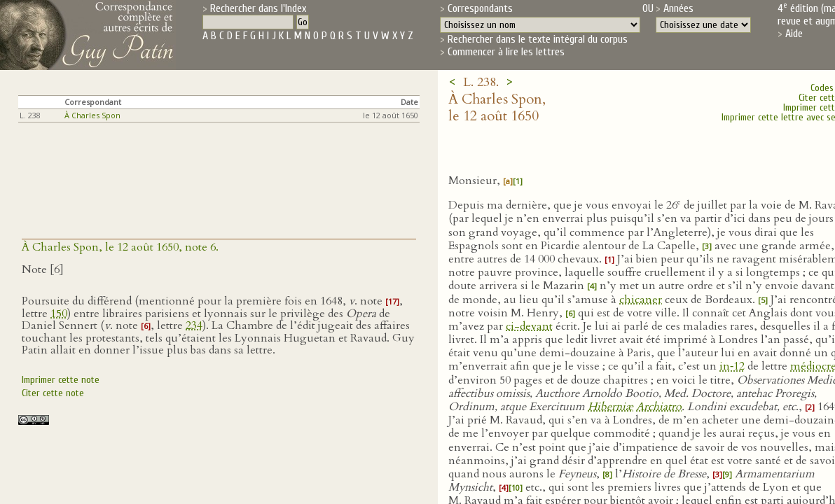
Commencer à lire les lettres (506, 52)
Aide (794, 34)
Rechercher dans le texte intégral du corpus (538, 39)
